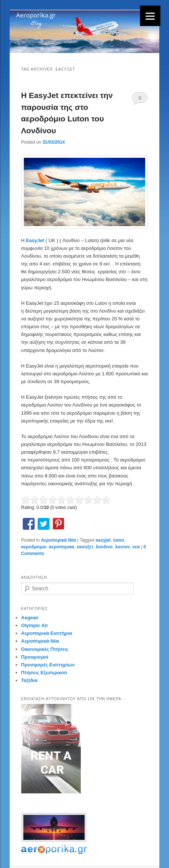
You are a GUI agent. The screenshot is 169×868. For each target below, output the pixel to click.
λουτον (122, 547)
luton (119, 540)
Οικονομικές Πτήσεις (45, 649)
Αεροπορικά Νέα (58, 540)
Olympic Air (35, 625)
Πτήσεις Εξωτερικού (44, 673)
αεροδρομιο (34, 547)
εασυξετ (85, 547)
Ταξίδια (29, 680)
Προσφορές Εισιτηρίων (48, 665)
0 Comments (140, 100)
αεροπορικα (61, 547)
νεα (136, 547)
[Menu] (150, 16)
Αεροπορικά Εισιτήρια (47, 633)
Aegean (30, 618)
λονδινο (104, 547)
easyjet (103, 540)
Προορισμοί (35, 657)
